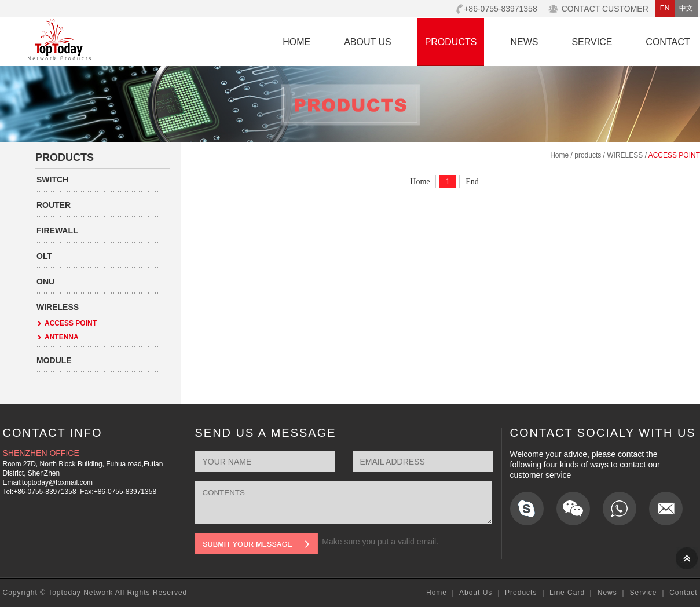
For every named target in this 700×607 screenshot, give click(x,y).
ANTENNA (62, 337)
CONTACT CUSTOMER (605, 9)
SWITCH (52, 180)
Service (643, 593)
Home (559, 155)
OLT (44, 256)
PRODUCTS (451, 42)
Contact (683, 593)
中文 (686, 8)
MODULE (54, 360)
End (472, 182)
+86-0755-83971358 (501, 9)
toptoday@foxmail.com (57, 482)
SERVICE (592, 42)
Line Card (567, 593)
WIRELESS (58, 307)
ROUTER (54, 205)
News (607, 593)
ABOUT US (368, 42)
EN (665, 8)
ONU (45, 281)
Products (521, 593)
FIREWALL (57, 231)
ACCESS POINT (71, 323)
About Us (476, 593)
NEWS (524, 42)
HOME (296, 42)
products (588, 155)
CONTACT (668, 42)
